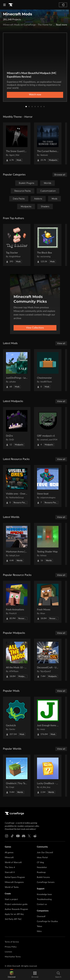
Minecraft (9, 858)
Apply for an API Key (14, 914)
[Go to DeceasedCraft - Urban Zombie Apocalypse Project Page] (48, 660)
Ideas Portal (42, 858)
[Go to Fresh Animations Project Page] (17, 602)
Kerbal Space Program (15, 877)
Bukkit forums (43, 877)
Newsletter (42, 867)
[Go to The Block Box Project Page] (48, 245)
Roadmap (41, 872)
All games (9, 853)
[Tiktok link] (12, 836)
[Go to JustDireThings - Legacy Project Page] (17, 370)
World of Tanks (12, 887)
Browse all (60, 175)
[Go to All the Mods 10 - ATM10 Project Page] (17, 660)
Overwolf (41, 917)
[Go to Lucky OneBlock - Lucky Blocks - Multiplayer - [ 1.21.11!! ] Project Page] (48, 776)
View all (61, 343)
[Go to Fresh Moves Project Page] (48, 602)
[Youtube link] (18, 836)
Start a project (11, 899)
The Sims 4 (10, 867)
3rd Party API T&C (13, 919)
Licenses (8, 952)
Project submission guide (16, 904)
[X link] (29, 836)
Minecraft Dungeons (14, 882)
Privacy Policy (11, 947)
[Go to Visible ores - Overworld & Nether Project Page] (17, 486)
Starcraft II (10, 872)
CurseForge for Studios (47, 921)
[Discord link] (24, 836)
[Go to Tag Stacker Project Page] (17, 245)
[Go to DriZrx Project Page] (17, 428)
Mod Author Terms (13, 957)
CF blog (40, 862)
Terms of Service (12, 942)
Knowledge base (44, 894)
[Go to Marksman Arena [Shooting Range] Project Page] (17, 544)
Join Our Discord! (45, 853)
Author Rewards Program (16, 909)
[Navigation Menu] (4, 5)
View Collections (35, 328)
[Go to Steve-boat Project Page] (48, 486)
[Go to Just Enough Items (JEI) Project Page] (48, 718)
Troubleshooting (44, 899)
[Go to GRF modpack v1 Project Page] (48, 428)
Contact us (42, 904)
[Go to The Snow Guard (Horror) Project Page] (17, 143)
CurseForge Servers (46, 882)
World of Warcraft (13, 862)
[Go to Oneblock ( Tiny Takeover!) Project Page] (17, 776)
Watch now (35, 95)
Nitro (39, 931)
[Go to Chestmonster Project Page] (48, 370)
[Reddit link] (35, 836)
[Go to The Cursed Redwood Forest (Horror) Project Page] (48, 143)
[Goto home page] (11, 5)
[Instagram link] (7, 836)
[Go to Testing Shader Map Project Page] (48, 544)
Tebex (39, 926)
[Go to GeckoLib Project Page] (17, 718)
